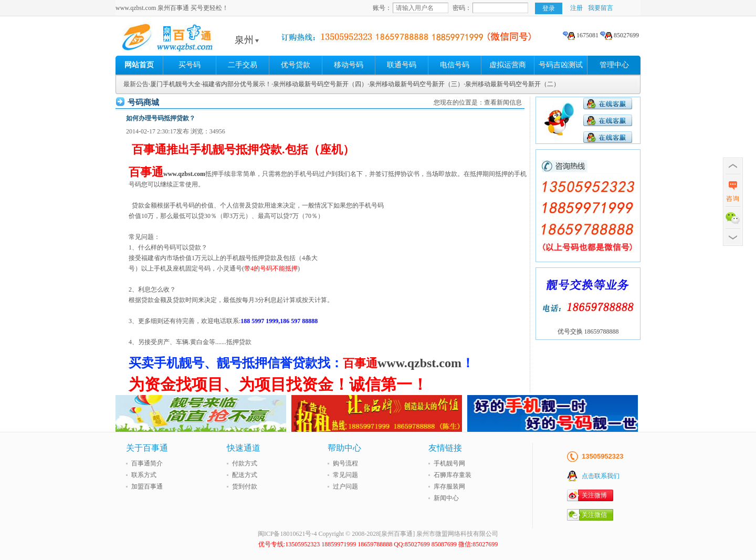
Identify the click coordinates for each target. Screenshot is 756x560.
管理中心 (614, 65)
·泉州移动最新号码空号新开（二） (512, 84)
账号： (382, 8)
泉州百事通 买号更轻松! (197, 40)
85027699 (619, 35)
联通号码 (402, 65)
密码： (462, 8)
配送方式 (245, 475)
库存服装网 (449, 486)
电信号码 (455, 65)
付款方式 (245, 463)
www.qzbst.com (184, 174)
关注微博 (594, 495)
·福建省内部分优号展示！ (236, 84)
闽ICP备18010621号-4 (287, 534)
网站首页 (139, 65)
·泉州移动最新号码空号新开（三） (416, 84)
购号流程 (345, 463)
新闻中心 (446, 498)
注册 (576, 8)
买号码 (190, 65)
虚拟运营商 (508, 65)
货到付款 (245, 486)
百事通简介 (147, 463)
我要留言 (601, 8)
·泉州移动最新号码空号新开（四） (319, 84)
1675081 (581, 35)
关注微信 (594, 515)
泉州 (247, 40)
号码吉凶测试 (561, 65)
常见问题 (345, 475)
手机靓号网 (449, 463)
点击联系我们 (601, 476)
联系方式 (144, 475)
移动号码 (349, 65)
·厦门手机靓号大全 (175, 84)
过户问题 (345, 486)
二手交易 (243, 65)
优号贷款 (296, 65)
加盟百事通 (147, 486)
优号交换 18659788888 (588, 331)
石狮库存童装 (453, 475)
